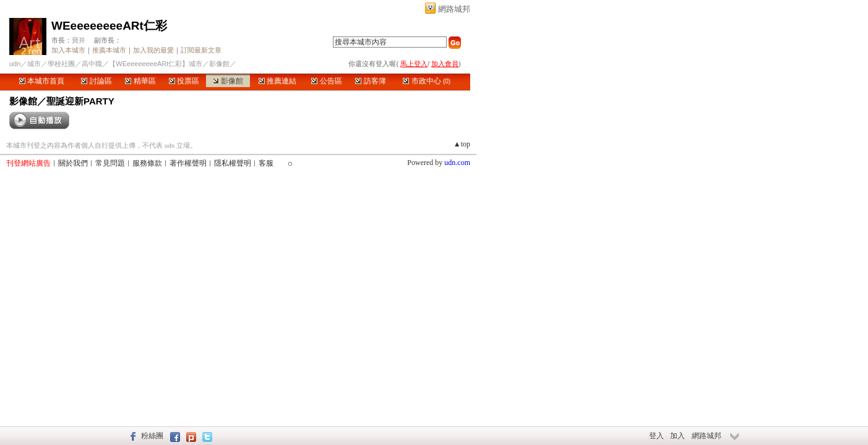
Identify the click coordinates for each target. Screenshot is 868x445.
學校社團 (61, 64)
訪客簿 (370, 81)
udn (15, 64)
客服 (266, 163)
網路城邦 (454, 9)
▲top (462, 144)
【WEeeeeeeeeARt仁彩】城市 (156, 64)
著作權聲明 (188, 163)
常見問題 (110, 163)
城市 (34, 64)
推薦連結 (277, 81)
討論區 (96, 81)
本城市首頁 (42, 81)
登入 (656, 436)
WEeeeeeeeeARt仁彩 (109, 26)
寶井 (79, 40)
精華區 (140, 81)
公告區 (326, 81)
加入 (677, 436)
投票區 (184, 81)
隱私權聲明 (233, 163)
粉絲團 (152, 436)
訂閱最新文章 (201, 50)
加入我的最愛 (153, 50)
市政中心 (427, 81)
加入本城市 (68, 50)
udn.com (457, 163)
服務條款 (147, 163)
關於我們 (73, 163)
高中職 (92, 64)
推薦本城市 (109, 50)
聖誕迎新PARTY (80, 101)
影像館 (228, 81)
